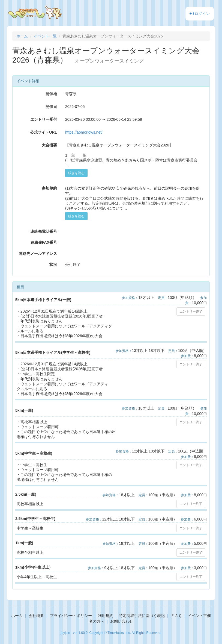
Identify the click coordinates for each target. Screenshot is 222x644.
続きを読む (76, 173)
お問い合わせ (122, 621)
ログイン (200, 14)
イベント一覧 (45, 36)
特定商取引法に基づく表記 (142, 616)
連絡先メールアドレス (38, 254)
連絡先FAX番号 (44, 242)
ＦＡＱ (176, 616)
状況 (53, 264)
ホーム (22, 36)
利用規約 (106, 616)
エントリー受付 (44, 119)
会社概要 (36, 616)
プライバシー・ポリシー (71, 616)
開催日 (51, 107)
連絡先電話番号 (44, 231)
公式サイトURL (43, 132)
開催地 (51, 94)
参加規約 (49, 188)
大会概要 (49, 145)
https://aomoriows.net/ (84, 132)
